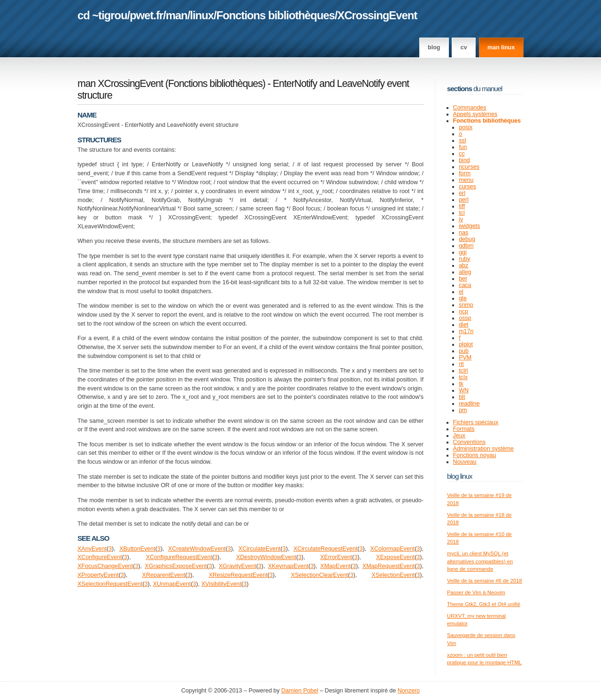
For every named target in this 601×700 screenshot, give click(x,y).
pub (464, 351)
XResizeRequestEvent (238, 575)
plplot (466, 344)
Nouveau (465, 462)
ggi (463, 252)
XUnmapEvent (172, 584)
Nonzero (409, 691)
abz (463, 265)
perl (464, 200)
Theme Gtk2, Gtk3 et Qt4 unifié (484, 604)
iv (461, 219)
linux (202, 15)
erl (462, 193)
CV (464, 47)
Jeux (459, 436)
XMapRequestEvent (389, 566)
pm (463, 410)
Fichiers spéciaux (476, 422)
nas (463, 233)
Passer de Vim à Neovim (476, 592)
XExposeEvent (395, 557)
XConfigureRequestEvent (179, 557)
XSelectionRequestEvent (110, 584)
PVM (465, 358)
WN (464, 390)
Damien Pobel (300, 691)
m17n (466, 331)
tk (461, 384)
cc (462, 154)
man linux (501, 47)
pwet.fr (146, 15)
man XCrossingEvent (120, 84)
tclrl (463, 371)
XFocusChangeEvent (105, 566)
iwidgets (469, 226)
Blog (434, 47)
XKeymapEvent (288, 566)
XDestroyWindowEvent (266, 557)
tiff (462, 206)
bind (464, 160)
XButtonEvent (137, 549)
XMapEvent (335, 566)
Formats (464, 429)
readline (469, 404)
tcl (462, 213)
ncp (463, 311)
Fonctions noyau (475, 455)
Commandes (470, 108)
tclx (463, 377)
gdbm (466, 246)
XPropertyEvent (98, 575)
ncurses (469, 167)
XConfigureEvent (100, 557)
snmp (466, 305)
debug (467, 239)
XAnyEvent (92, 549)
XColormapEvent (393, 549)
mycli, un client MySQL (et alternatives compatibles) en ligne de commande (480, 561)
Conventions (470, 442)
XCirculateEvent (260, 549)
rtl (461, 364)
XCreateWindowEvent (197, 549)
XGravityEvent (238, 566)
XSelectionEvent (393, 575)
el (461, 292)
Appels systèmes (475, 114)
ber (463, 279)
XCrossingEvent (377, 15)
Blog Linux (460, 476)
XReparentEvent (164, 575)
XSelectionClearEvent (320, 575)
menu (466, 180)
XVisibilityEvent (221, 584)
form (465, 173)
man (177, 15)
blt (462, 397)
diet (463, 325)
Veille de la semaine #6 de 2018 (485, 581)
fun (463, 147)
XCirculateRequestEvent (325, 549)
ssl (462, 140)
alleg (465, 272)
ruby (464, 259)
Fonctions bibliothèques (276, 15)
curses (467, 187)
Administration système (483, 449)
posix (466, 127)
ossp (465, 318)
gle (463, 298)
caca (465, 285)
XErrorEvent (336, 557)
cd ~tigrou (102, 15)
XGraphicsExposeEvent (176, 566)
